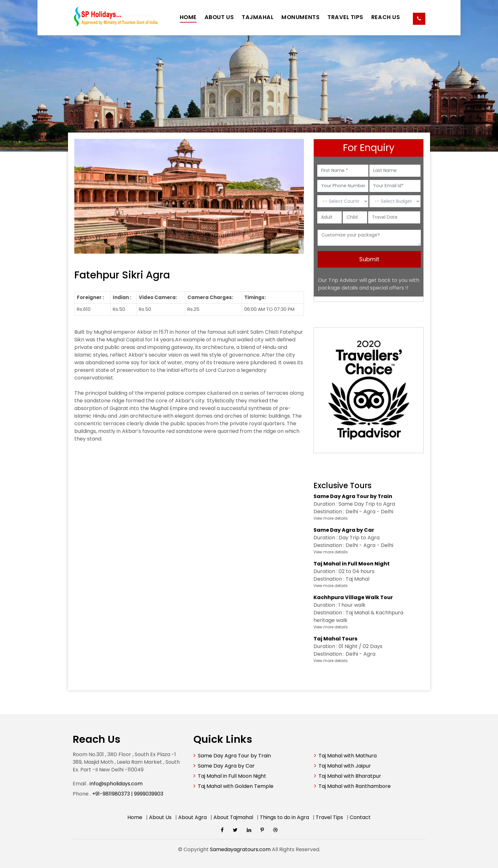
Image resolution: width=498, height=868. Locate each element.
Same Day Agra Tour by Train (234, 756)
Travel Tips (329, 817)
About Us (160, 817)
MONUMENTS (300, 17)
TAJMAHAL (258, 17)
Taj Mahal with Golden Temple (236, 786)
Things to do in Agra (284, 817)
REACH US (386, 17)
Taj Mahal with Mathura (348, 756)
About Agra (192, 817)
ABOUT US (219, 17)
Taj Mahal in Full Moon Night (232, 776)
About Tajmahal (233, 817)
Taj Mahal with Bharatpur (350, 776)
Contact (360, 817)
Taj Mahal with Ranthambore (355, 786)
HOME (188, 17)
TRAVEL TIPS (345, 17)
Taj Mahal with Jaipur (345, 766)
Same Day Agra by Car (226, 766)
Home (135, 817)
